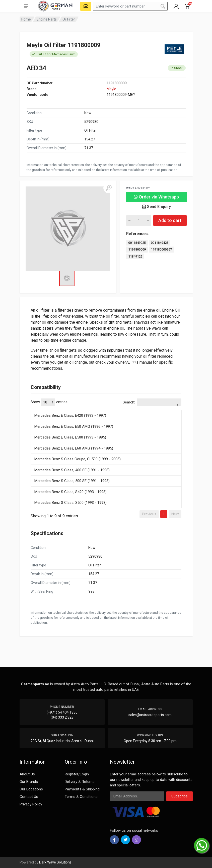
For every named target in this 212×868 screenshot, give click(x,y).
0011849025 (137, 243)
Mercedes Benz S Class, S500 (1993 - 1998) (70, 503)
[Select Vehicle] (86, 6)
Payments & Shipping (82, 789)
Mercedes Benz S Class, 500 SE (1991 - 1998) (72, 481)
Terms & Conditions (81, 797)
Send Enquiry (156, 207)
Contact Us (29, 797)
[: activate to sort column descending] (106, 409)
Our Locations (31, 789)
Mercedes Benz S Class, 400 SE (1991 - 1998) (72, 470)
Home (26, 19)
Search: (152, 402)
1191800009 (137, 249)
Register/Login (77, 774)
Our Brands (29, 782)
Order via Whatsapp (156, 197)
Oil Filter (69, 19)
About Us (27, 774)
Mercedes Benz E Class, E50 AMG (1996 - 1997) (74, 426)
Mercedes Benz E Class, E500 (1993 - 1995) (70, 437)
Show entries (49, 402)
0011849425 (160, 243)
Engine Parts (47, 19)
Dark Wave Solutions (55, 862)
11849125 (135, 256)
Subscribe (180, 796)
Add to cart (170, 220)
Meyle (111, 89)
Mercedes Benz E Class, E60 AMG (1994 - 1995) (74, 448)
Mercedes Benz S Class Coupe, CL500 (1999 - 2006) (78, 459)
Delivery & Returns (80, 782)
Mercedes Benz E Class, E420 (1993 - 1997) (70, 415)
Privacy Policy (31, 804)
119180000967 (161, 249)
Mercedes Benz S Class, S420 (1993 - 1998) (70, 492)
